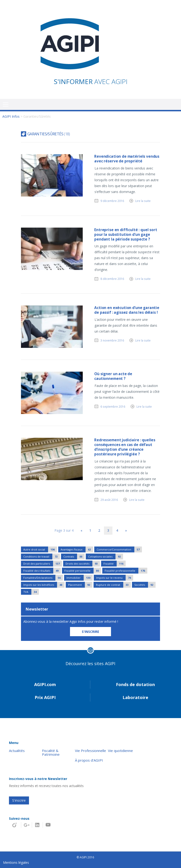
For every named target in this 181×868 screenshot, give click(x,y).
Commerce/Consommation (119, 549)
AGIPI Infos (11, 116)
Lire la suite (143, 201)
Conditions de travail (42, 557)
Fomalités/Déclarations (43, 578)
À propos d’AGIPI (89, 760)
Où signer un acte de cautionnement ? (113, 376)
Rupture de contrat (113, 585)
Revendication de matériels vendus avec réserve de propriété (127, 159)
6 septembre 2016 (113, 406)
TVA (31, 592)
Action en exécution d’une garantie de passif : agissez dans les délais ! (127, 310)
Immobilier (80, 578)
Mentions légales (16, 862)
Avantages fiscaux (77, 549)
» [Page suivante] (126, 530)
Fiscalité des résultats (42, 571)
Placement (80, 585)
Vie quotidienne (120, 751)
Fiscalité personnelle (83, 571)
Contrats (74, 557)
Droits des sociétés (83, 564)
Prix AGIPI (45, 697)
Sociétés (145, 585)
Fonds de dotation (135, 684)
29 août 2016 (109, 500)
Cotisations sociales (106, 557)
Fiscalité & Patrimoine (51, 753)
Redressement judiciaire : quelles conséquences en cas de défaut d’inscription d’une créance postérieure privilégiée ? (125, 447)
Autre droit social (40, 549)
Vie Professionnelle (90, 751)
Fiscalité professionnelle (126, 571)
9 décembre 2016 (112, 201)
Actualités (17, 751)
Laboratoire (135, 697)
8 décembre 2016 (112, 279)
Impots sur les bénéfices (44, 585)
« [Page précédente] (81, 530)
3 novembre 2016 (112, 340)
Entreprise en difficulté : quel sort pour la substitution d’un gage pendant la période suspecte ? (126, 235)
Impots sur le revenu (115, 578)
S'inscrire (19, 800)
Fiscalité (115, 564)
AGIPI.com (45, 684)
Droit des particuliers (43, 564)
